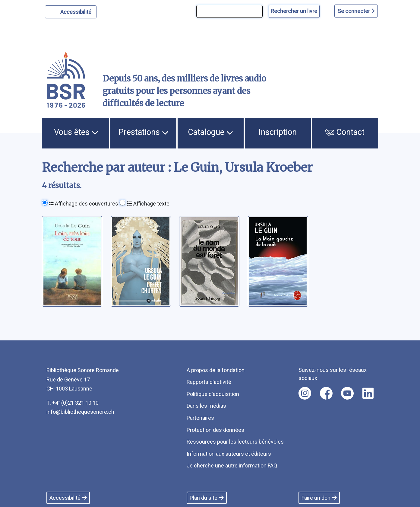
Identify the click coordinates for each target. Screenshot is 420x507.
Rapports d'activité (209, 382)
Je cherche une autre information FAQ (232, 466)
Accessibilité (77, 11)
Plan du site (207, 498)
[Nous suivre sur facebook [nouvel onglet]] (326, 393)
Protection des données (215, 430)
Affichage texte (148, 204)
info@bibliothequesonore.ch (80, 412)
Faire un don (319, 498)
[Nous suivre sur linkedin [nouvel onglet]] (368, 393)
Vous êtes (76, 132)
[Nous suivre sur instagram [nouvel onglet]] (305, 393)
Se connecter (356, 11)
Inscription (278, 132)
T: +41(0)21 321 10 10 (73, 403)
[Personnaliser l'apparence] (71, 12)
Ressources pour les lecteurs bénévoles (235, 442)
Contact (345, 132)
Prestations (144, 132)
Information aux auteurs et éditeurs (229, 454)
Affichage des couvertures (84, 204)
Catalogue (210, 132)
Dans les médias (206, 406)
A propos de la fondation (216, 370)
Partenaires (200, 418)
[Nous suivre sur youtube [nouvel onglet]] (347, 393)
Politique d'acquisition (213, 394)
